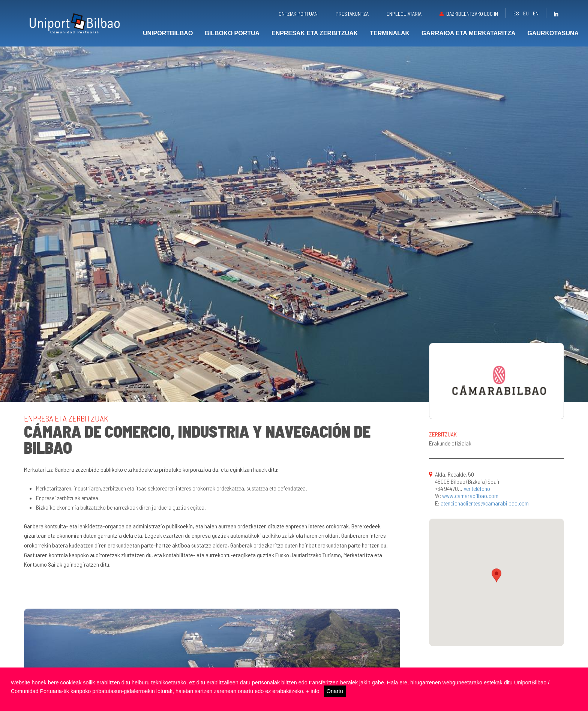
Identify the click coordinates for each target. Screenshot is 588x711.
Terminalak (390, 33)
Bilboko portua (232, 33)
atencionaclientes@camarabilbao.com (485, 503)
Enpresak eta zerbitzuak (315, 33)
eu (526, 13)
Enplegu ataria (404, 14)
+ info (313, 691)
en (536, 13)
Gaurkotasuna (553, 33)
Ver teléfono (477, 488)
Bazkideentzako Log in (472, 14)
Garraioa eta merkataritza (468, 33)
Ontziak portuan (298, 14)
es (516, 13)
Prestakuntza (352, 14)
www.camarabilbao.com (470, 496)
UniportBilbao (168, 33)
